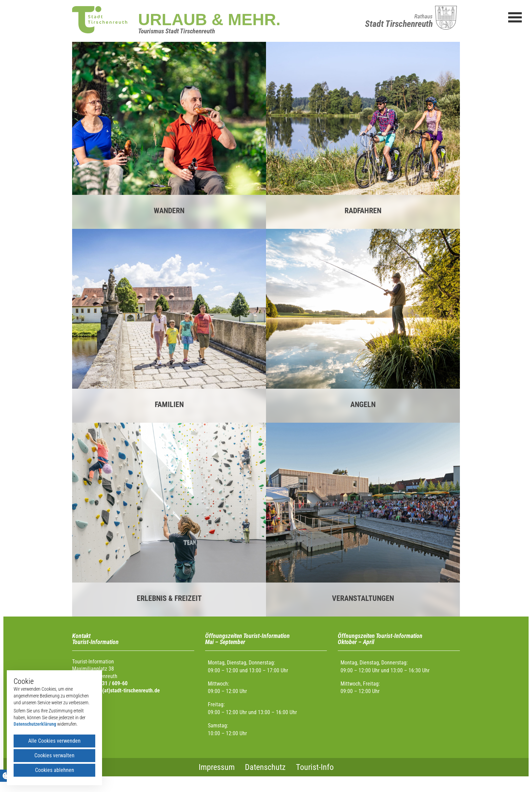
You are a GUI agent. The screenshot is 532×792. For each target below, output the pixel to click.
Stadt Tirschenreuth (399, 24)
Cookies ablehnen (55, 770)
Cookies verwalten (54, 755)
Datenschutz (265, 767)
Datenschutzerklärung (35, 724)
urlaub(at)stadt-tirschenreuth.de (124, 690)
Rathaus (423, 16)
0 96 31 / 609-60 (109, 683)
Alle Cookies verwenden (54, 741)
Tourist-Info (315, 767)
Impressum (217, 767)
